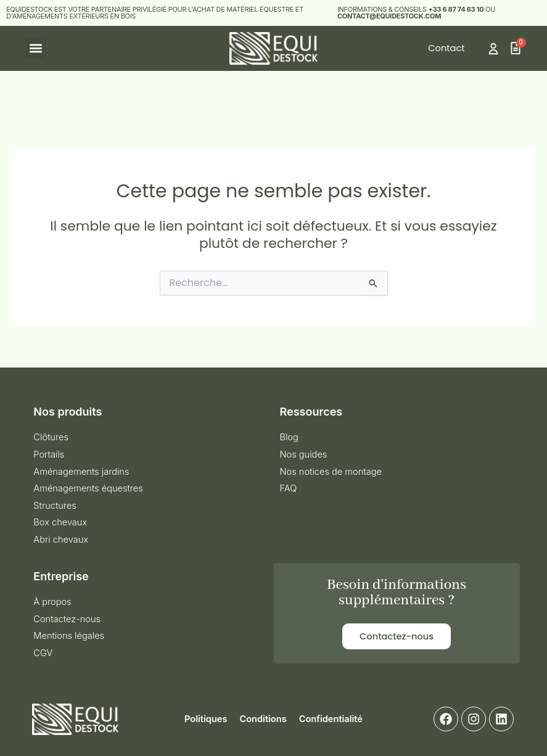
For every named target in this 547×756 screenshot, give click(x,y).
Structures (55, 506)
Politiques (206, 719)
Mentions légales (69, 636)
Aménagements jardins (81, 472)
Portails (49, 454)
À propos (52, 602)
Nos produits (68, 412)
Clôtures (51, 437)
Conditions (263, 719)
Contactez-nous (67, 619)
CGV (43, 653)
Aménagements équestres (88, 488)
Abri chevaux (61, 540)
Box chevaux (60, 522)
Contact (446, 48)
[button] (35, 48)
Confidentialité (331, 719)
